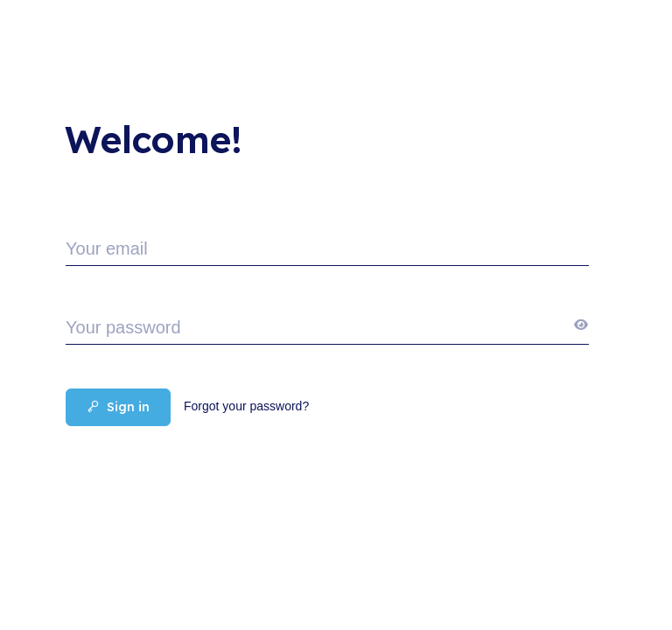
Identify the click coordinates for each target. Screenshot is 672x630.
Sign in (119, 407)
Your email (107, 248)
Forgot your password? (246, 406)
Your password (123, 327)
